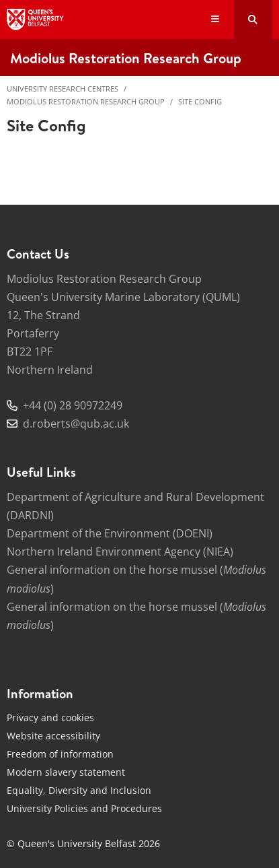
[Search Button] (253, 20)
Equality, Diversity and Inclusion (79, 790)
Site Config (200, 101)
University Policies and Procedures (84, 808)
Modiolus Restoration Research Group (86, 101)
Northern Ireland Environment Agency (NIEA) (120, 552)
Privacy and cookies (50, 717)
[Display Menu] (215, 20)
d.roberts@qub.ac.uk (76, 424)
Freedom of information (60, 754)
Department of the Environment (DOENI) (110, 533)
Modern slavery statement (66, 772)
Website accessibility (53, 736)
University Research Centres (63, 89)
